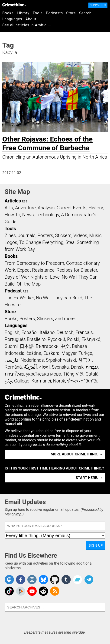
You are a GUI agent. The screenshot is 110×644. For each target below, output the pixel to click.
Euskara (51, 353)
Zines (10, 235)
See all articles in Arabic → (27, 25)
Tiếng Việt (73, 374)
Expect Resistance (36, 270)
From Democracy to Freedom (34, 263)
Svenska (60, 367)
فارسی (12, 360)
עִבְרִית (92, 367)
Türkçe (85, 353)
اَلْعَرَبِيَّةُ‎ (30, 367)
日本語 (27, 346)
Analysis (46, 208)
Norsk (59, 381)
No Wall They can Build (59, 298)
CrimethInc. (14, 5)
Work (10, 270)
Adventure (25, 208)
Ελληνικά (91, 339)
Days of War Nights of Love (32, 277)
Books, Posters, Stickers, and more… (41, 319)
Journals (27, 235)
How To (12, 215)
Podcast (13, 291)
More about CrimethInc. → (77, 454)
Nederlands (32, 360)
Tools (38, 13)
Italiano (47, 332)
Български (47, 346)
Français (84, 332)
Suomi (11, 346)
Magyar (69, 353)
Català (92, 374)
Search (85, 13)
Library (23, 13)
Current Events (71, 208)
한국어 (85, 360)
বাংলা (44, 367)
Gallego (22, 381)
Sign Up (96, 545)
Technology (47, 215)
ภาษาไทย (14, 374)
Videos (80, 235)
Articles (13, 201)
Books (8, 13)
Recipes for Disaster (77, 270)
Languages (12, 19)
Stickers (63, 235)
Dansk (77, 367)
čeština (34, 353)
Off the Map (29, 284)
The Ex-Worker (19, 298)
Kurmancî (41, 381)
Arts (9, 208)
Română (13, 367)
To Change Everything (41, 242)
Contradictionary (83, 263)
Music (95, 235)
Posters (45, 235)
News (28, 215)
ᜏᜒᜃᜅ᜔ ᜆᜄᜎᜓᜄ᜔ (82, 381)
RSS (25, 202)
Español (29, 332)
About (31, 19)
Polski (73, 339)
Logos (11, 242)
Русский (56, 339)
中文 (65, 346)
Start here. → (89, 478)
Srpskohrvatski (61, 360)
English (12, 332)
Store (71, 13)
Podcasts (54, 13)
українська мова (44, 374)
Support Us (98, 5)
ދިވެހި (8, 381)
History (96, 208)
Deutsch (65, 332)
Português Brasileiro (25, 339)
